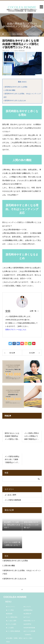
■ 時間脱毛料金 (28, 610)
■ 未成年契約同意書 (29, 628)
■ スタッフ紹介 (28, 638)
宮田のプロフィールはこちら (16, 330)
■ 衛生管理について (29, 621)
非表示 (24, 82)
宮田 (8, 311)
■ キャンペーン (11, 607)
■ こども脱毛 (10, 628)
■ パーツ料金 (10, 610)
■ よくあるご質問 (11, 621)
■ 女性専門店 (28, 624)
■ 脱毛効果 (9, 614)
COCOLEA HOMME (15, 597)
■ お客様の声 (28, 614)
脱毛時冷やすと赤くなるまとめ (15, 101)
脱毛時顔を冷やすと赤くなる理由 (15, 87)
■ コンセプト (28, 607)
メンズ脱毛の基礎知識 (18, 51)
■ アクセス (27, 617)
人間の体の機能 (9, 90)
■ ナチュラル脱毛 (11, 624)
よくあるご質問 (10, 495)
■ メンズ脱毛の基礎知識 (13, 631)
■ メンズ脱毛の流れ (12, 617)
